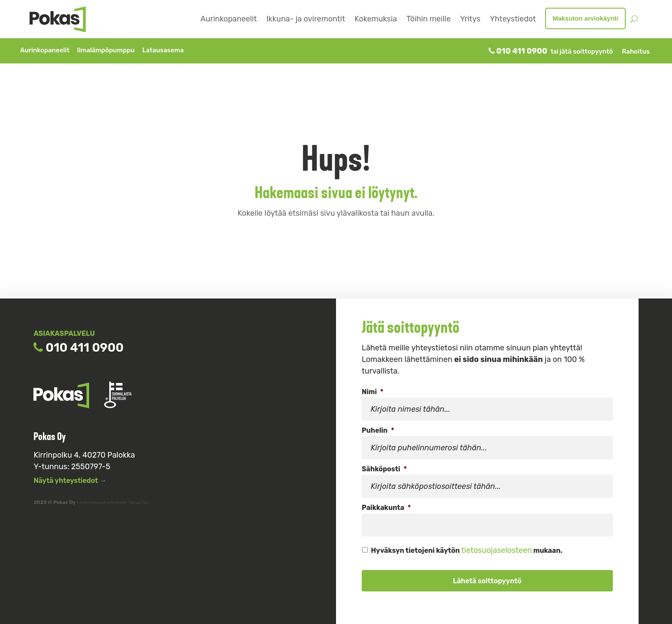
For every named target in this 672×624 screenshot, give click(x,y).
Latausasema (163, 50)
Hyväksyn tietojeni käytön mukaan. (466, 550)
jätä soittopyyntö (586, 51)
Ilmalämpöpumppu (106, 50)
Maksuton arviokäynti (585, 18)
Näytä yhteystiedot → (70, 481)
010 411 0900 (518, 51)
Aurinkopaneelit (229, 19)
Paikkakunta (386, 508)
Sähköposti (384, 469)
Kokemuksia (376, 19)
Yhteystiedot (513, 19)
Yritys (470, 19)
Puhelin (378, 430)
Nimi (372, 392)
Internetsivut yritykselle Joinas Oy (114, 503)
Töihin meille (428, 19)
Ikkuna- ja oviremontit (306, 19)
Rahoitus (636, 51)
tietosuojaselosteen (496, 550)
